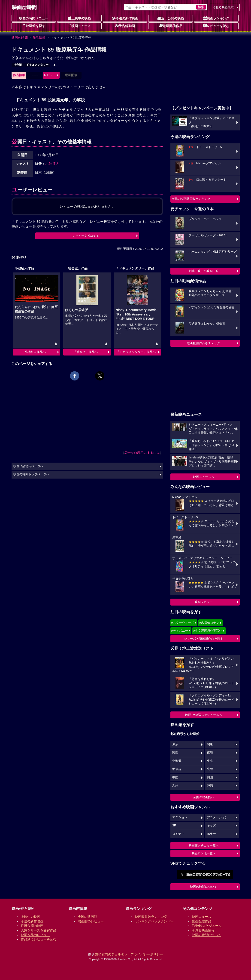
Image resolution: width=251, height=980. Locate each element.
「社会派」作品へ (86, 352)
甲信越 (177, 769)
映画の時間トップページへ (31, 474)
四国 (210, 777)
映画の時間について (204, 887)
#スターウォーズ (183, 623)
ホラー (211, 834)
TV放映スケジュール (207, 926)
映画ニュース (79, 26)
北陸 (210, 769)
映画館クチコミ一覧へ (204, 846)
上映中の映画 (79, 18)
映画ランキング (216, 18)
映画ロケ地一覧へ (204, 853)
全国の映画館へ (204, 797)
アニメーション (217, 817)
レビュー (50, 75)
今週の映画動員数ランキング (191, 199)
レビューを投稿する (86, 236)
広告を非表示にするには (142, 453)
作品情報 (39, 38)
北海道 (177, 761)
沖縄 (210, 785)
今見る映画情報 (203, 930)
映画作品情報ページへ (28, 466)
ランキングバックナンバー (154, 921)
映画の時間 (20, 38)
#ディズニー (180, 631)
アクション (180, 817)
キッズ (211, 825)
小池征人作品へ (35, 352)
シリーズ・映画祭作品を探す (204, 638)
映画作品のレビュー (35, 935)
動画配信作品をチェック (204, 343)
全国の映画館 (88, 917)
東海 (210, 753)
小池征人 (52, 164)
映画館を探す (34, 26)
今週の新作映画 (125, 18)
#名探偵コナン (209, 623)
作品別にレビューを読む (39, 939)
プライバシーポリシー (147, 954)
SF (174, 825)
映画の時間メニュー (34, 18)
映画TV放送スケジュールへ (204, 715)
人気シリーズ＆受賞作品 (39, 930)
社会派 (18, 65)
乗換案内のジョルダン (111, 954)
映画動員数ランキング (151, 917)
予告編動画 (125, 26)
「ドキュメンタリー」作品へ (136, 352)
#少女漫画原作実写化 (208, 631)
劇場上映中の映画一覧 (204, 271)
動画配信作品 (171, 26)
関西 (175, 753)
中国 (175, 777)
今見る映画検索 (223, 7)
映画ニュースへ (204, 477)
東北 (210, 761)
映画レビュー (204, 602)
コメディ (178, 834)
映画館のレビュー (91, 921)
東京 (175, 744)
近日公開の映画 (171, 18)
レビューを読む (216, 26)
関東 (210, 744)
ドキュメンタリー (37, 65)
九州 (175, 785)
